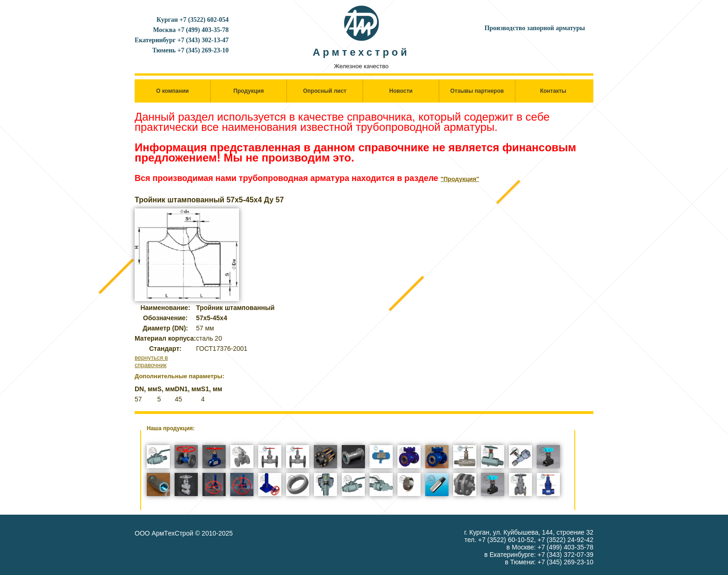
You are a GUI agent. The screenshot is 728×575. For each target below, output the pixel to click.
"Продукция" (460, 179)
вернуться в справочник (151, 361)
